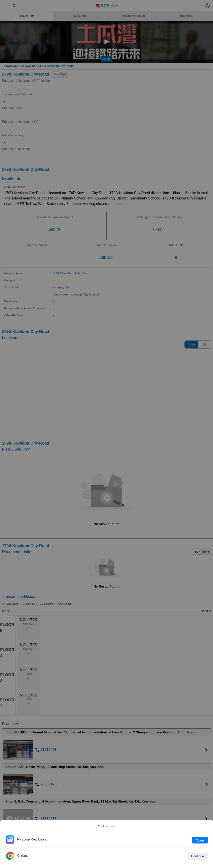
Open (200, 840)
